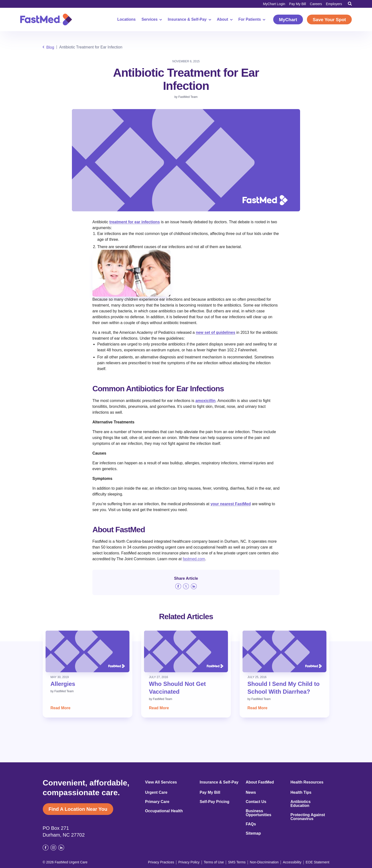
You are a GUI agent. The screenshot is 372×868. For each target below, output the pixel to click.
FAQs (251, 824)
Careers (316, 4)
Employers (334, 4)
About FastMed (260, 782)
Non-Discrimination (264, 862)
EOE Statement (318, 862)
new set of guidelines (215, 332)
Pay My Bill (298, 4)
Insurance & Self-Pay (189, 19)
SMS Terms (237, 862)
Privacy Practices (161, 862)
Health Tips (301, 793)
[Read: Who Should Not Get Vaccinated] (186, 651)
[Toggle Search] (350, 4)
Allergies (63, 684)
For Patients (252, 19)
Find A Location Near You (78, 809)
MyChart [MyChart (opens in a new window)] (288, 20)
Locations (127, 19)
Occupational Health (164, 811)
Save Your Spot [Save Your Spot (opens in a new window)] (329, 20)
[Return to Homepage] (46, 19)
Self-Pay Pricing (215, 802)
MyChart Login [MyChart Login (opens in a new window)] (274, 4)
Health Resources (307, 782)
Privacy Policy (189, 862)
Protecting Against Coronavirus (308, 817)
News (251, 793)
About (225, 19)
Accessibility (292, 862)
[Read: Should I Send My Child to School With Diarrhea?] (284, 651)
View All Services (161, 782)
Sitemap (253, 833)
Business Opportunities (259, 813)
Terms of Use (214, 862)
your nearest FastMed (230, 504)
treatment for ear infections (134, 222)
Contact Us (256, 802)
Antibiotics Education (301, 804)
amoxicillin (205, 401)
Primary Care (157, 802)
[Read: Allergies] (88, 651)
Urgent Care (156, 793)
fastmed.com (194, 559)
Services (152, 19)
